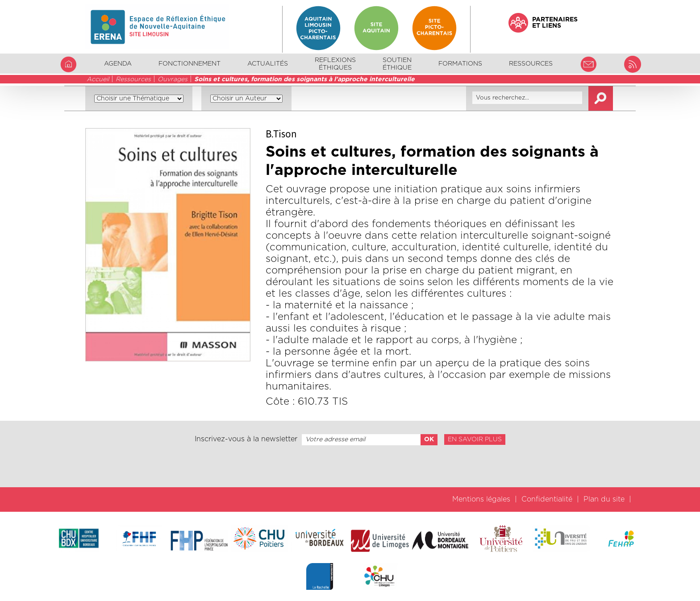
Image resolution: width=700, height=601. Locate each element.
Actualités (268, 64)
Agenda (118, 64)
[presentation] (350, 466)
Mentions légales (481, 499)
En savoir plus (475, 439)
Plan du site (604, 499)
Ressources (133, 79)
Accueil (98, 79)
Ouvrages (173, 79)
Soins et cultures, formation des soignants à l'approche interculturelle (304, 79)
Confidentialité (547, 499)
